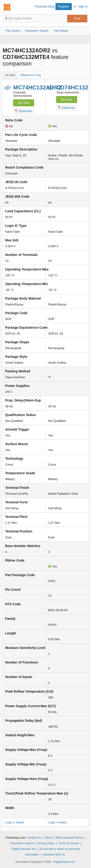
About (48, 838)
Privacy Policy (46, 843)
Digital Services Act (24, 849)
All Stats (10, 75)
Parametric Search (22, 843)
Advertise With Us (54, 855)
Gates (20, 822)
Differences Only (31, 75)
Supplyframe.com (64, 862)
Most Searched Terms (69, 838)
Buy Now (24, 103)
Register (64, 6)
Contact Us (34, 838)
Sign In (83, 6)
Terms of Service (69, 843)
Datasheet (23, 111)
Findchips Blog (45, 6)
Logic (9, 822)
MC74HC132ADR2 (37, 87)
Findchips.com (7, 7)
